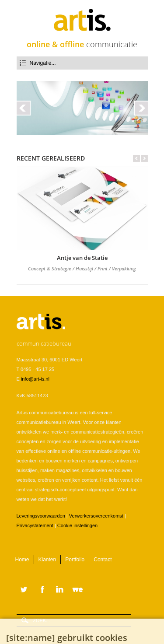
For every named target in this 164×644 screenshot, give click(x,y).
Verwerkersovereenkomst (96, 516)
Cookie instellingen (77, 525)
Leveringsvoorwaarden (41, 516)
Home (22, 560)
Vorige (136, 158)
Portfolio (75, 560)
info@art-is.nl (35, 379)
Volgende (144, 158)
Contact (103, 560)
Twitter (24, 590)
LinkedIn (60, 590)
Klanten (47, 560)
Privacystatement (35, 525)
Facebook (41, 590)
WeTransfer (80, 590)
